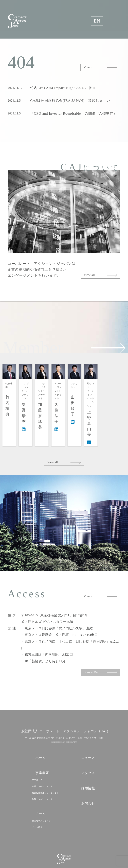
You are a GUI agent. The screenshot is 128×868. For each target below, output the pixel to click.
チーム (40, 795)
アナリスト (111, 402)
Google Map (91, 653)
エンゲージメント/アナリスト (38, 403)
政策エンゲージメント (42, 781)
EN (97, 21)
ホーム (40, 739)
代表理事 (13, 401)
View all (89, 67)
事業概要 (42, 754)
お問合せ (88, 785)
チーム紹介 (37, 809)
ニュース (88, 739)
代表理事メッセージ (41, 802)
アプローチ (37, 761)
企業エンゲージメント (42, 768)
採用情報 (88, 769)
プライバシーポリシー (64, 851)
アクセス (88, 754)
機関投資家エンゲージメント (45, 774)
